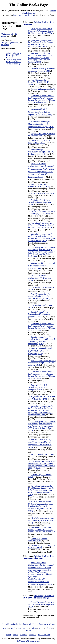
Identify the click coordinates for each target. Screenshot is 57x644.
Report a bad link (30, 624)
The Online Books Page (28, 5)
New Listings (23, 628)
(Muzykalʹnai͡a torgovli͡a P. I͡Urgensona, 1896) (40, 112)
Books (9, 635)
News (16, 635)
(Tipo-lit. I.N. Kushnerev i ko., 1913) (41, 152)
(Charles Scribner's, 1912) (42, 99)
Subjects (49, 628)
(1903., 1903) (42, 454)
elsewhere (5, 45)
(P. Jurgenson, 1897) (41, 604)
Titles (41, 628)
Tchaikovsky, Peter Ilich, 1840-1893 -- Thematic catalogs (14, 62)
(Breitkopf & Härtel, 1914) (40, 82)
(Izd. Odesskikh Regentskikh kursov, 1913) (41, 506)
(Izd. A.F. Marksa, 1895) (41, 520)
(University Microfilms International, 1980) (42, 340)
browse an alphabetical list (24, 15)
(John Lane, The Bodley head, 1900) (42, 252)
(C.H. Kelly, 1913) (39, 185)
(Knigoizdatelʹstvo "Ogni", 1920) (41, 124)
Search (13, 628)
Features (23, 635)
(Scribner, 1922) (42, 327)
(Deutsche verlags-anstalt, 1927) (39, 141)
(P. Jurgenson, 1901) (40, 202)
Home (6, 628)
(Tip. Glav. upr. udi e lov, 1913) (42, 363)
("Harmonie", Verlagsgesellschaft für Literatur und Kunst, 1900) (41, 31)
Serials (28, 630)
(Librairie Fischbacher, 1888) (41, 135)
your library (15, 42)
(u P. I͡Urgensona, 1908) (40, 351)
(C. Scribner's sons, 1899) (41, 410)
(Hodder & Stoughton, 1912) (38, 387)
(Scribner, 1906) (42, 375)
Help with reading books (11, 624)
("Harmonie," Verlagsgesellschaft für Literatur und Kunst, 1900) (41, 225)
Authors (33, 628)
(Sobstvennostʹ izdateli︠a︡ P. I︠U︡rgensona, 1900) (41, 574)
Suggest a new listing (47, 624)
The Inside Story (44, 635)
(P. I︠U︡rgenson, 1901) (40, 278)
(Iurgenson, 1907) (39, 314)
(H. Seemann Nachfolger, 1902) (39, 296)
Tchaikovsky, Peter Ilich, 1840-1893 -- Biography (14, 55)
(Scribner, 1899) (41, 58)
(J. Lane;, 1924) (41, 70)
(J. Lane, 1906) (41, 212)
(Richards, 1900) (42, 465)
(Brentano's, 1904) (43, 89)
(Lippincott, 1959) (41, 490)
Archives (32, 635)
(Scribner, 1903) (41, 43)
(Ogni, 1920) (43, 193)
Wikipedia (5, 42)
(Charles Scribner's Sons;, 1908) (42, 426)
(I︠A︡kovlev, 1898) (41, 266)
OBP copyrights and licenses (28, 641)
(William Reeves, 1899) (42, 237)
